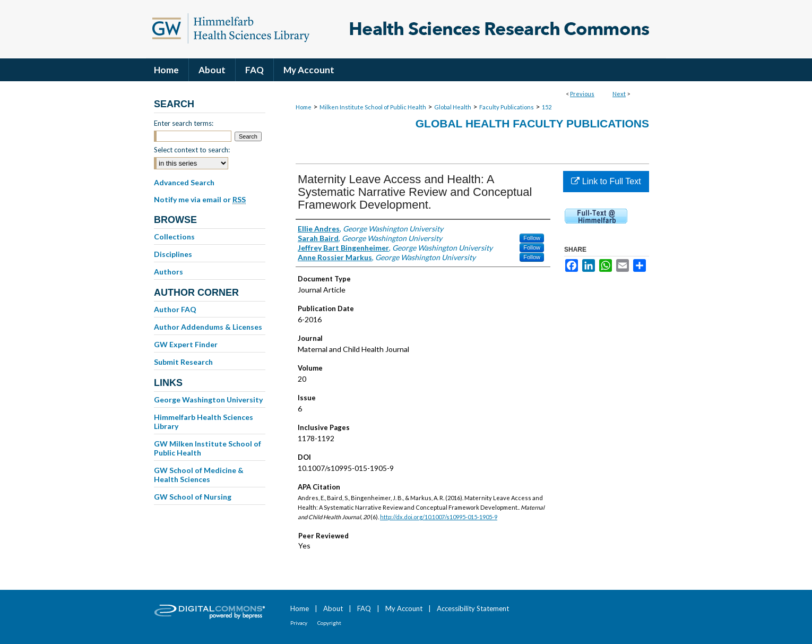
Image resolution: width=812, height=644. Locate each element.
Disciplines (173, 254)
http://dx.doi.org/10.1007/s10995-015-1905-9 (439, 517)
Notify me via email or (200, 200)
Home (304, 107)
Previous (582, 94)
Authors (169, 272)
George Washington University (208, 400)
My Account (404, 608)
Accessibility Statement (473, 608)
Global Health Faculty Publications (532, 123)
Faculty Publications (507, 107)
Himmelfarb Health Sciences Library (204, 422)
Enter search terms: (184, 123)
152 (547, 107)
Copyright (329, 623)
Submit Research (183, 362)
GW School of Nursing (193, 497)
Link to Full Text (606, 181)
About (333, 608)
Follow (532, 238)
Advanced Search (184, 182)
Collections (174, 237)
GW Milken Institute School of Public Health (208, 448)
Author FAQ (175, 309)
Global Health (453, 107)
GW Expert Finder (186, 344)
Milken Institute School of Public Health (373, 107)
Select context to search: (192, 150)
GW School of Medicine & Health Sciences (199, 475)
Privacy (299, 623)
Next (619, 94)
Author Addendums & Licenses (208, 327)
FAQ (364, 608)
